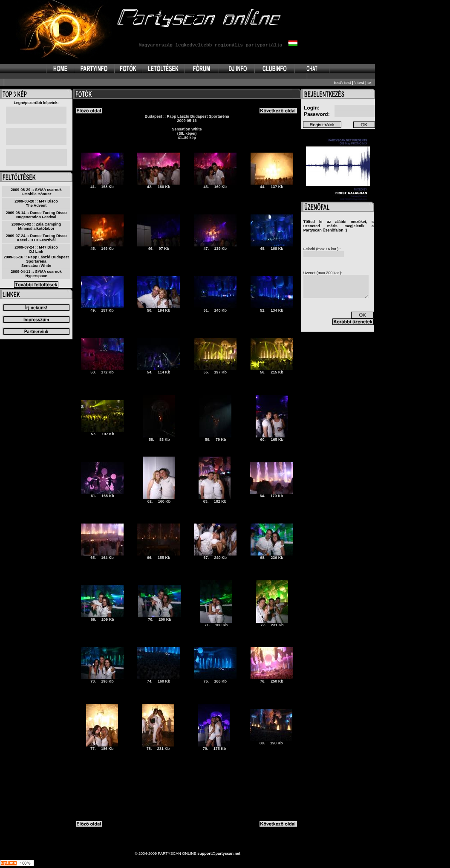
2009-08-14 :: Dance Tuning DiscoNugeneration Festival (36, 215)
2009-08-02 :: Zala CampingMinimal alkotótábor (36, 226)
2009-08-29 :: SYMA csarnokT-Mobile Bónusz (36, 192)
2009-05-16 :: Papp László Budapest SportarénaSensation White (36, 261)
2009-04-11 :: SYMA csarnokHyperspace (36, 274)
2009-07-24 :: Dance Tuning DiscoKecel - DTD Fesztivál (36, 238)
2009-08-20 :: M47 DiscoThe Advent (36, 203)
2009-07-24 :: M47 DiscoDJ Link (36, 249)
